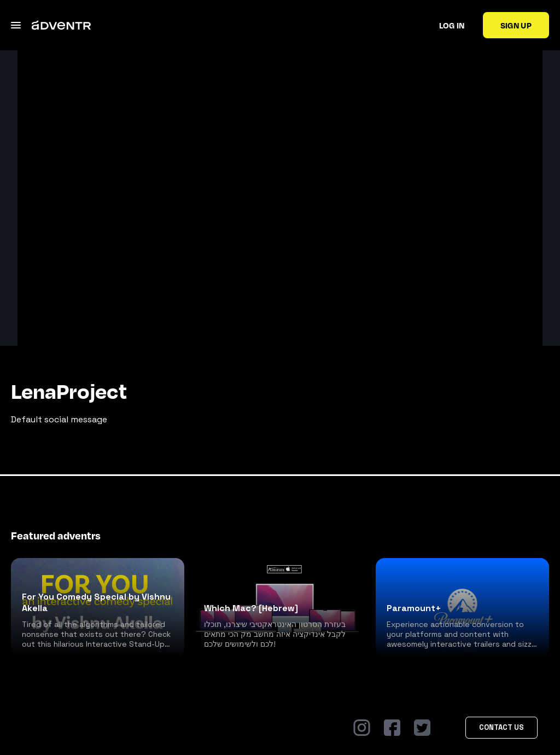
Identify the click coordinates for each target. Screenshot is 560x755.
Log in (452, 25)
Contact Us (501, 727)
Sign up (516, 25)
